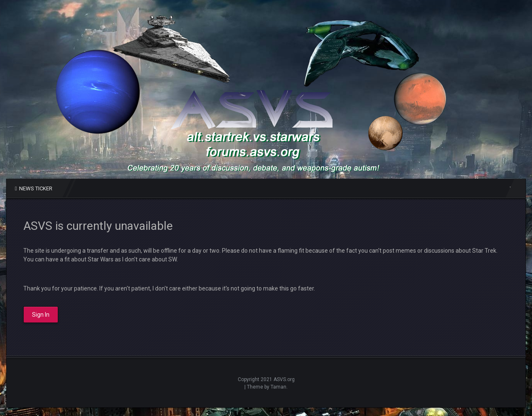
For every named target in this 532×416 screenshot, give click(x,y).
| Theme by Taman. (266, 387)
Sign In (41, 315)
